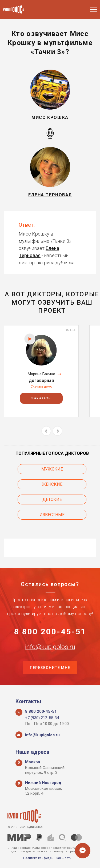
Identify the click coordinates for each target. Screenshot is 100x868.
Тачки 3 (61, 241)
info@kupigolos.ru (50, 647)
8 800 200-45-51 (50, 632)
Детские (52, 499)
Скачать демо (41, 387)
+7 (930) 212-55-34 (42, 718)
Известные (52, 515)
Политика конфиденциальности (47, 858)
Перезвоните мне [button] (50, 668)
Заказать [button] (41, 398)
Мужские (52, 469)
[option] (41, 371)
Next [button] (57, 431)
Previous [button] (46, 431)
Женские (52, 484)
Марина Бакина (41, 374)
